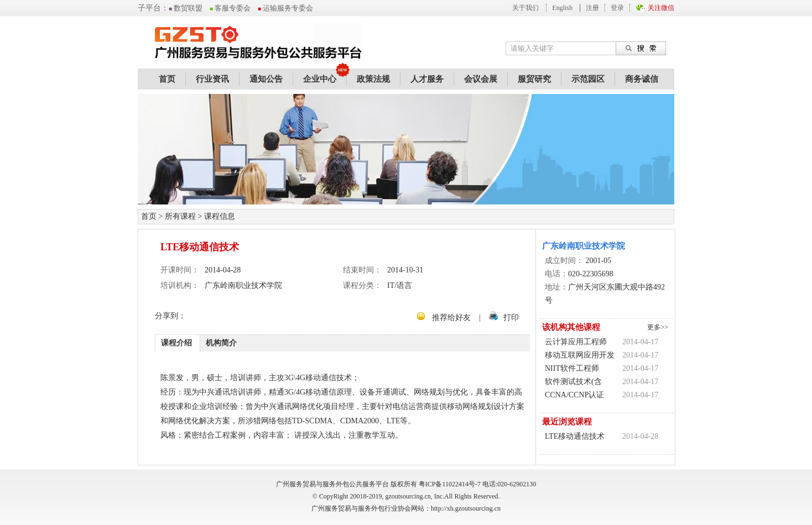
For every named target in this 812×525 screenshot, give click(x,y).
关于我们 (525, 8)
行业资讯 (212, 79)
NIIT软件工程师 (572, 368)
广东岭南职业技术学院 (584, 246)
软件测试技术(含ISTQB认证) (573, 383)
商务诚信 (642, 79)
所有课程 (180, 216)
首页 (167, 79)
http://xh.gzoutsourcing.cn (466, 508)
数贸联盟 (186, 8)
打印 (511, 317)
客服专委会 (230, 8)
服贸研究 (534, 79)
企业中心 (320, 79)
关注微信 (661, 8)
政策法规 (373, 79)
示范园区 (588, 79)
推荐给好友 (451, 317)
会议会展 (481, 79)
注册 (592, 8)
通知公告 (266, 79)
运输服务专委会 (285, 8)
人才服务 (427, 79)
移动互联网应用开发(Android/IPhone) (580, 356)
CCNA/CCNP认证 (574, 395)
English (562, 8)
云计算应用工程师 (576, 342)
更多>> (658, 327)
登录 (617, 8)
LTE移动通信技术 (575, 436)
